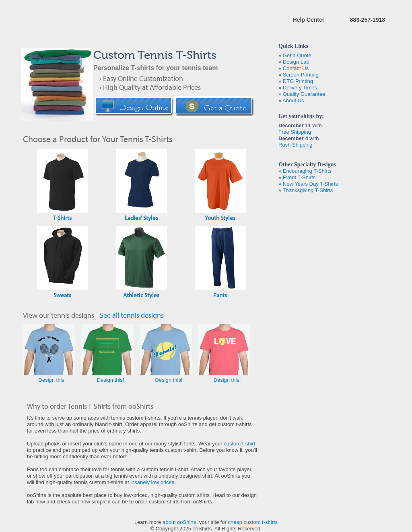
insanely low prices (152, 482)
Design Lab (296, 62)
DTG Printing (298, 81)
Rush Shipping (296, 145)
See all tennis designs (132, 315)
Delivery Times (300, 88)
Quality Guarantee (304, 94)
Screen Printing (301, 75)
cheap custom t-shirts (253, 522)
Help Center (309, 20)
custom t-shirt (239, 444)
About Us (293, 100)
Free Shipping (295, 132)
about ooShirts (179, 522)
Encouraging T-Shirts (307, 171)
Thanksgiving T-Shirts (308, 190)
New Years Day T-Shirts (310, 184)
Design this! (52, 380)
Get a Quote (297, 55)
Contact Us (296, 68)
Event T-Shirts (299, 177)
